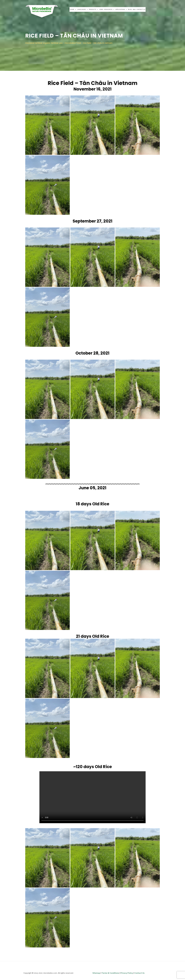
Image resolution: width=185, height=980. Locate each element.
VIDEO (101, 9)
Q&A (134, 9)
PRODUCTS (94, 9)
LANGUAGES (83, 9)
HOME (73, 9)
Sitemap (97, 973)
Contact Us (139, 973)
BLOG (130, 9)
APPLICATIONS (121, 9)
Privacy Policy (127, 973)
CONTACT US (141, 9)
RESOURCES (109, 9)
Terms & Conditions (110, 973)
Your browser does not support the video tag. (92, 797)
